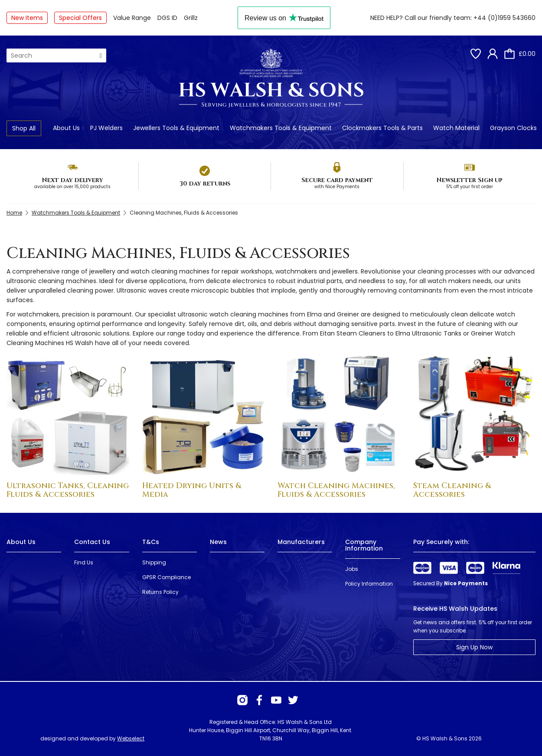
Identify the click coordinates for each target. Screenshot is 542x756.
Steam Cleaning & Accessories (452, 490)
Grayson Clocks (513, 128)
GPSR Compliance (167, 577)
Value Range (132, 18)
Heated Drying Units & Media (192, 490)
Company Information (364, 545)
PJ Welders (106, 128)
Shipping (154, 562)
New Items (27, 18)
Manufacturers (301, 542)
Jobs (352, 569)
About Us (66, 128)
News (218, 542)
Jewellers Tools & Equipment (176, 128)
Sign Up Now (474, 647)
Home (14, 213)
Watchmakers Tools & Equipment (281, 128)
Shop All (24, 128)
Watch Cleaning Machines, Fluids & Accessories (336, 490)
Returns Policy (160, 592)
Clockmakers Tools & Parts (382, 128)
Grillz (191, 18)
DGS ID (167, 18)
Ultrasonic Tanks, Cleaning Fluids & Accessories (68, 490)
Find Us (84, 562)
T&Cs (151, 542)
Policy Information (369, 584)
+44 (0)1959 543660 (504, 18)
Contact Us (92, 542)
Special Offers (80, 18)
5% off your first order (470, 187)
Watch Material (456, 128)
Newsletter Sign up (469, 180)
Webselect (131, 738)
